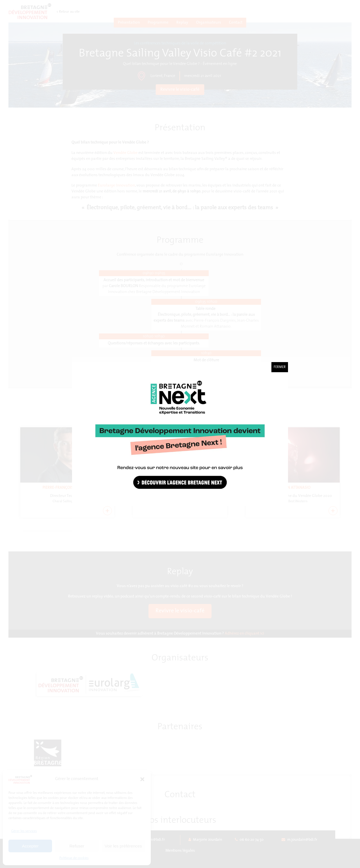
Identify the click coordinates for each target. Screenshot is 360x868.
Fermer (280, 367)
